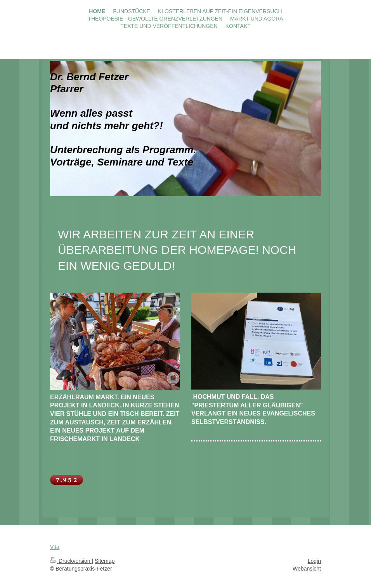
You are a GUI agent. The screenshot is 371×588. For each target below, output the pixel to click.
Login (314, 561)
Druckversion (71, 561)
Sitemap (105, 561)
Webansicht (307, 569)
